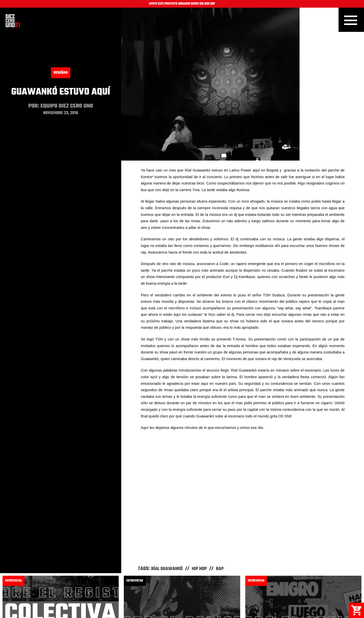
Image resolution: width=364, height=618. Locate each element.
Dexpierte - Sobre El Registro (161, 548)
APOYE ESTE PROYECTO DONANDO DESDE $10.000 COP (182, 4)
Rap (220, 420)
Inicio (13, 21)
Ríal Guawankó (167, 420)
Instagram (183, 596)
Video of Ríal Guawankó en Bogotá (243, 350)
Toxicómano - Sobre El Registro (286, 548)
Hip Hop (199, 420)
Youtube (208, 596)
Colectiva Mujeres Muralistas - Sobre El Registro (55, 553)
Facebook (157, 596)
